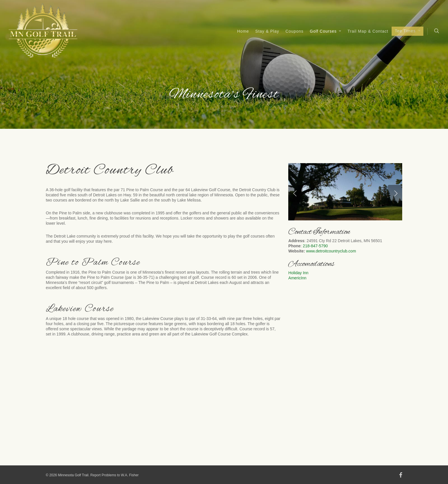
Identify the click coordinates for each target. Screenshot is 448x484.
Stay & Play (267, 31)
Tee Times (408, 31)
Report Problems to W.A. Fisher (115, 475)
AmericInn (298, 278)
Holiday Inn (298, 273)
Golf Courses (326, 31)
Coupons (294, 31)
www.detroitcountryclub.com (331, 251)
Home (243, 31)
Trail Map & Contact (368, 31)
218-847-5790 (315, 246)
